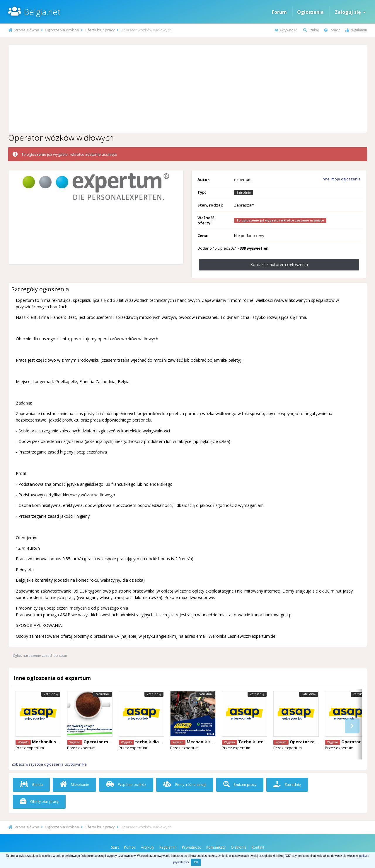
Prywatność (191, 847)
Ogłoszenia (310, 12)
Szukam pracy (240, 785)
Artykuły (148, 847)
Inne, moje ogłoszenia (341, 179)
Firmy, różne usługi (185, 785)
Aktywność (286, 30)
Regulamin (356, 30)
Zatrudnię (287, 785)
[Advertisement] (187, 89)
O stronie (239, 847)
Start (115, 847)
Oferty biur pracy (39, 802)
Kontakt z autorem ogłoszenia (279, 264)
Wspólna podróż (126, 785)
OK (196, 862)
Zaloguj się (350, 12)
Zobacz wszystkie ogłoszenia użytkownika (49, 764)
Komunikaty (216, 847)
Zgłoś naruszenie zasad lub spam (40, 655)
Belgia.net (42, 12)
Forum (279, 12)
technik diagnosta (155, 742)
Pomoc (332, 30)
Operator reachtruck (312, 742)
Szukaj (311, 30)
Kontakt (258, 847)
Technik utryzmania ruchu (266, 742)
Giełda (31, 785)
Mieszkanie (74, 785)
